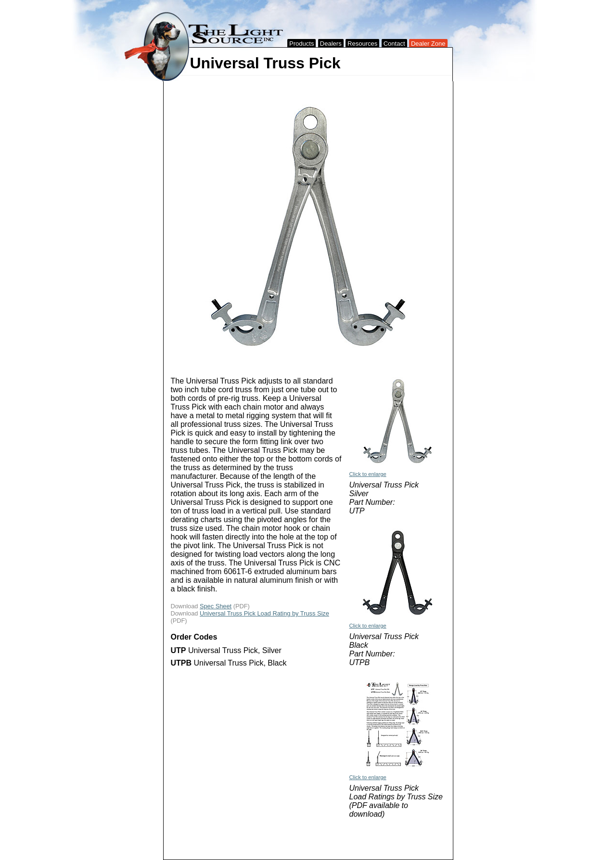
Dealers (331, 44)
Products (302, 44)
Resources (362, 44)
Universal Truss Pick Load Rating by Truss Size (264, 613)
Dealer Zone (428, 44)
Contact (394, 44)
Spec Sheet (216, 606)
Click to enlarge (368, 474)
